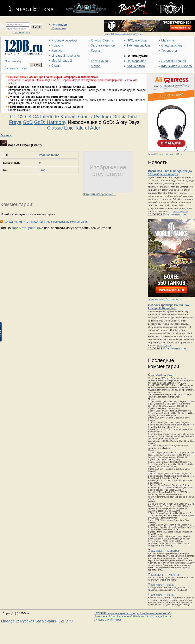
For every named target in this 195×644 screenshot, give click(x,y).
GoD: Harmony (50, 122)
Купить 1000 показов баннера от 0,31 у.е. (165, 299)
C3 (28, 117)
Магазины (168, 40)
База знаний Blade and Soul (134, 616)
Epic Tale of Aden (83, 128)
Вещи (171, 585)
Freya (15, 122)
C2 (21, 117)
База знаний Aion (105, 616)
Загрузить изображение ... (100, 194)
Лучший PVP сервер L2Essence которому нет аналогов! (46, 97)
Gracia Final (126, 117)
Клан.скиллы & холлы (177, 66)
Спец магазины (172, 45)
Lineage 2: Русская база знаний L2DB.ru (37, 621)
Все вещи (6, 135)
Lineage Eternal (162, 616)
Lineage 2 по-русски (66, 56)
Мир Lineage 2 (62, 61)
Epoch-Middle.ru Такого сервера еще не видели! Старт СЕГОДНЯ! (52, 87)
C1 (13, 117)
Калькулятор (136, 66)
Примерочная (136, 61)
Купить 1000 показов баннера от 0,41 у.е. (124, 34)
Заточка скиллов (103, 45)
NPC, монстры (137, 40)
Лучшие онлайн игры (108, 620)
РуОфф (102, 117)
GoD (28, 122)
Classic (55, 128)
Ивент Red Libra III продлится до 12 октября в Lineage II (170, 173)
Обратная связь (59, 28)
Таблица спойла (138, 45)
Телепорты (169, 51)
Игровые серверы (64, 40)
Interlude (50, 117)
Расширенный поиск (16, 69)
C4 (36, 117)
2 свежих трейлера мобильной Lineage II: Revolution (169, 307)
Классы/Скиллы (102, 40)
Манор (96, 66)
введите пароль (17, 29)
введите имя (15, 24)
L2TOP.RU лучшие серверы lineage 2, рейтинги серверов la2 (132, 613)
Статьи (56, 66)
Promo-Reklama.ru (20, 110)
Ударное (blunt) (49, 155)
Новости (57, 45)
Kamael (69, 117)
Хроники (57, 51)
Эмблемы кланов (174, 61)
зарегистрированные (27, 228)
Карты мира (99, 61)
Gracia (85, 117)
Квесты (96, 51)
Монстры (173, 551)
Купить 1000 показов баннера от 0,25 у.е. (165, 154)
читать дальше (180, 212)
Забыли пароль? (21, 33)
